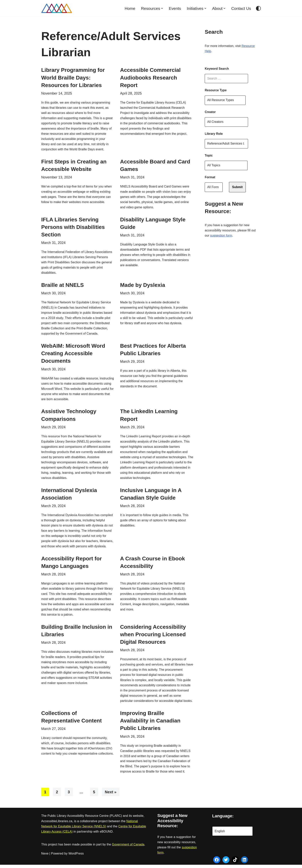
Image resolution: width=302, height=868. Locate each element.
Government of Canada (128, 848)
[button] (162, 8)
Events (175, 8)
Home (129, 8)
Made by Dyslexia (143, 286)
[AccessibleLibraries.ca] (57, 8)
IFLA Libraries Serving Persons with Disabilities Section (73, 228)
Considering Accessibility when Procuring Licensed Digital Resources (153, 637)
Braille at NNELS (62, 286)
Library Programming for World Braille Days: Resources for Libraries (73, 77)
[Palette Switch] (258, 8)
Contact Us (241, 8)
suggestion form (221, 236)
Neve (45, 857)
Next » (111, 795)
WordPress (76, 857)
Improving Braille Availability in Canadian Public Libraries (150, 724)
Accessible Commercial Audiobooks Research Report (150, 77)
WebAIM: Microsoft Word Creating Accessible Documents (73, 355)
